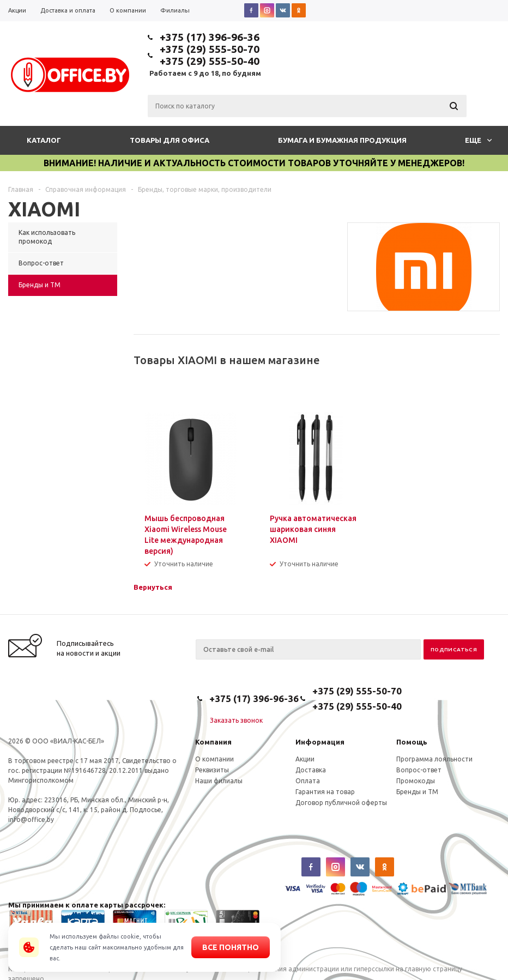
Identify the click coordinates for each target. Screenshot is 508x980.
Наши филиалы (219, 781)
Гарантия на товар (325, 792)
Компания (213, 742)
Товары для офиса (170, 140)
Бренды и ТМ (417, 792)
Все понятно (231, 947)
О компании (214, 759)
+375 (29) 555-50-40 (210, 61)
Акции (305, 759)
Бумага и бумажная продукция (342, 140)
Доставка (311, 770)
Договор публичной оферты (341, 803)
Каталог (44, 140)
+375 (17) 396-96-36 (210, 37)
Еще (478, 140)
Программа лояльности (434, 759)
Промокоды (416, 781)
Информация (320, 742)
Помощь (412, 742)
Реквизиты (212, 770)
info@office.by (31, 819)
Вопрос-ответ (419, 770)
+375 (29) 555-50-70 (210, 49)
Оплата (308, 781)
